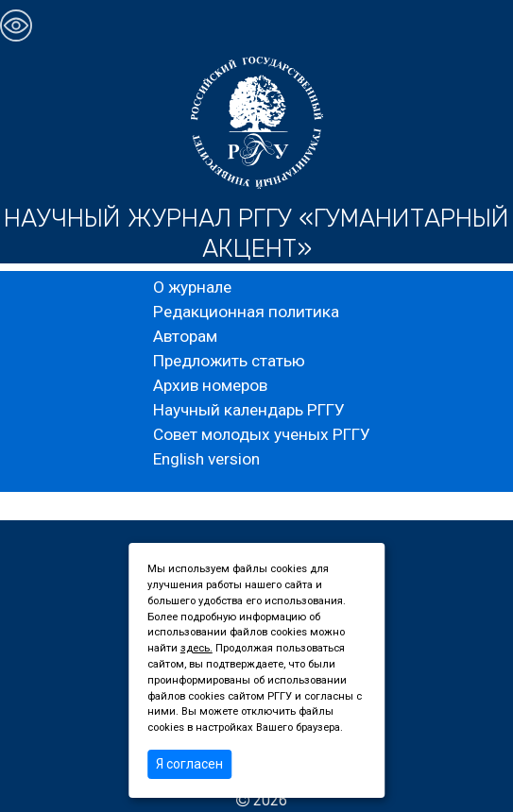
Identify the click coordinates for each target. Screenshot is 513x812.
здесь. (197, 648)
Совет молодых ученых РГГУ (262, 434)
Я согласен (189, 764)
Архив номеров (210, 385)
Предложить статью (229, 361)
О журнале (192, 287)
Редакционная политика (246, 312)
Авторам (185, 336)
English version (206, 459)
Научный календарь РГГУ (249, 410)
